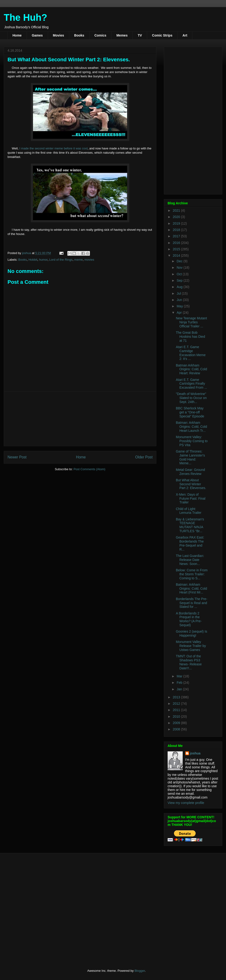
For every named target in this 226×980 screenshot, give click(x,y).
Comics (100, 35)
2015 (177, 249)
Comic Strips (162, 35)
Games (37, 35)
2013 (177, 697)
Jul (179, 293)
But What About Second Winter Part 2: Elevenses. (191, 484)
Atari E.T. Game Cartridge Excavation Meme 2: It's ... (191, 353)
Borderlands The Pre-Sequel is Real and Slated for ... (192, 603)
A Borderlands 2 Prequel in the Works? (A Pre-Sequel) (189, 619)
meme (78, 260)
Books (79, 35)
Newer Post (17, 457)
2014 (177, 255)
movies (89, 260)
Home (17, 35)
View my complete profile (186, 803)
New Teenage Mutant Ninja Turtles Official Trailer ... (191, 322)
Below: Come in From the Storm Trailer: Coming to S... (192, 574)
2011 (177, 710)
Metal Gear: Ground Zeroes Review (190, 472)
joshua (195, 753)
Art (185, 35)
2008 (177, 729)
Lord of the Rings (61, 260)
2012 (177, 704)
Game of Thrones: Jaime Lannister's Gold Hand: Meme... (190, 457)
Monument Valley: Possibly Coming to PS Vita (192, 441)
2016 (177, 243)
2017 (177, 236)
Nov (180, 268)
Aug (180, 287)
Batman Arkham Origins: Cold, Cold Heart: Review (192, 369)
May (180, 306)
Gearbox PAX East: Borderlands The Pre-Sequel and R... (190, 543)
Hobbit (33, 260)
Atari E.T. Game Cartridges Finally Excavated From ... (191, 384)
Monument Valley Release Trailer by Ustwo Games (191, 646)
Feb (180, 683)
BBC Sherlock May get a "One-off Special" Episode (190, 412)
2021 (177, 210)
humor (43, 260)
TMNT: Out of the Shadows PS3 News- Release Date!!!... (189, 662)
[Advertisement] (80, 419)
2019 (177, 223)
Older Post (144, 457)
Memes (122, 35)
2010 (177, 716)
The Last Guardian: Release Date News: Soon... (190, 560)
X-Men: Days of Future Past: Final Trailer (191, 498)
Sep (180, 280)
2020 (177, 217)
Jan (180, 689)
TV (140, 35)
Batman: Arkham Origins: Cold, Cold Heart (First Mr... (192, 589)
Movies (59, 35)
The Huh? (25, 17)
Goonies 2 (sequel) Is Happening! (192, 633)
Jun (180, 300)
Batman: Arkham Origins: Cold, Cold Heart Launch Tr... (192, 427)
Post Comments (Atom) (89, 469)
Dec (180, 261)
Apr (180, 313)
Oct (180, 274)
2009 (177, 723)
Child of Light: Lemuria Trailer (189, 511)
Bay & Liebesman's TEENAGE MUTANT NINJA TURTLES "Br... (190, 525)
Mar (180, 676)
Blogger (140, 971)
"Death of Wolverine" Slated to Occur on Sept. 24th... (191, 398)
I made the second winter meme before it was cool (53, 148)
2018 (177, 230)
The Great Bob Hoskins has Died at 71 (190, 337)
